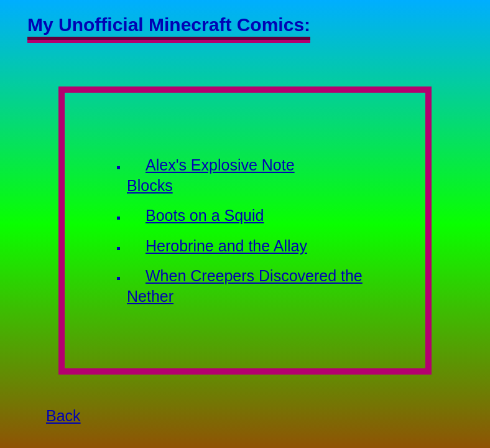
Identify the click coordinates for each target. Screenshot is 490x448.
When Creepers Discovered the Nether (245, 286)
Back (63, 416)
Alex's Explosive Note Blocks (211, 175)
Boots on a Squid (205, 215)
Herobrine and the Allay (226, 246)
